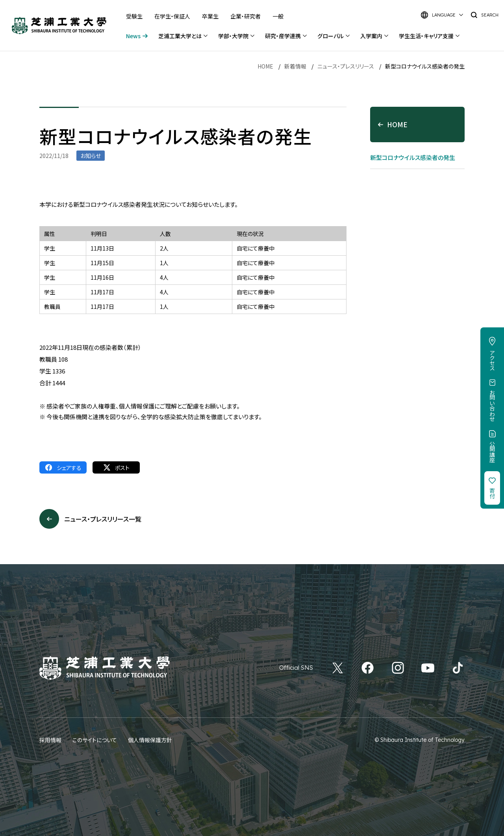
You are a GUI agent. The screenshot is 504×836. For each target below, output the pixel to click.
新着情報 (295, 66)
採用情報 (50, 740)
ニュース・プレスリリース (346, 66)
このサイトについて (95, 740)
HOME (265, 66)
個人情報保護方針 (150, 740)
